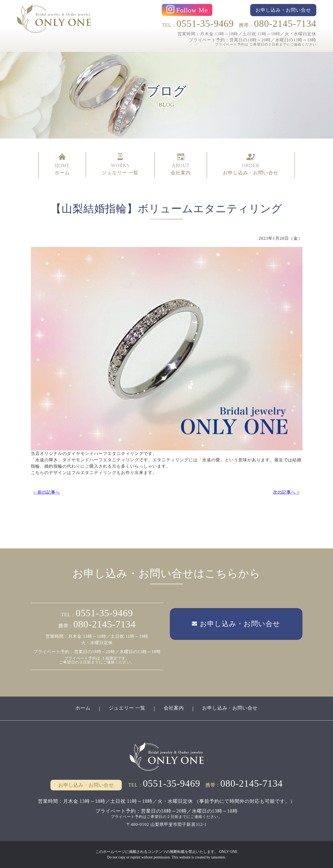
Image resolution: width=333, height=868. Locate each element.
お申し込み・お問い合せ (230, 708)
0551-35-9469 (205, 24)
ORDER (251, 165)
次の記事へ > (286, 492)
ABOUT (181, 165)
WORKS (120, 165)
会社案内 (174, 708)
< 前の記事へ (47, 492)
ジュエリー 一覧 (127, 708)
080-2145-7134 (285, 24)
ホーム (83, 708)
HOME (62, 165)
